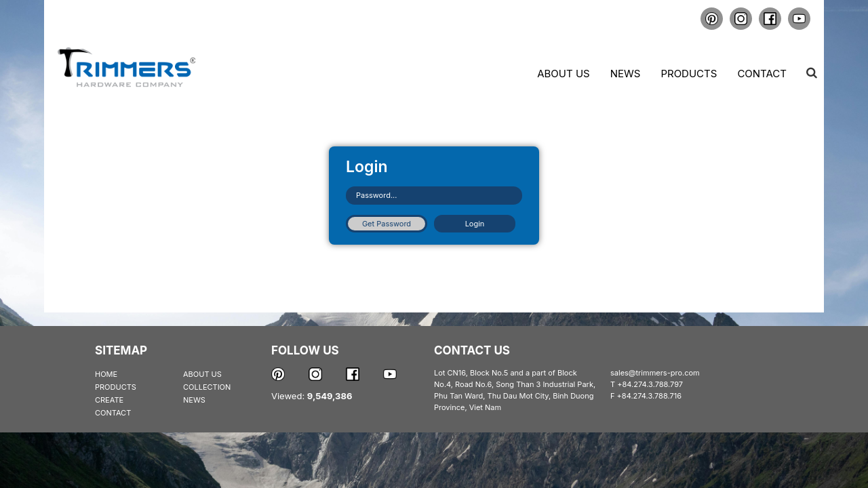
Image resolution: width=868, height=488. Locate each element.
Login (475, 224)
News (626, 74)
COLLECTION (207, 387)
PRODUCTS (116, 387)
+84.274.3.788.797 (650, 384)
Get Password (387, 224)
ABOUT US (202, 374)
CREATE (109, 400)
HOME (106, 374)
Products (689, 74)
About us (563, 74)
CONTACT (113, 413)
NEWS (194, 400)
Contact (762, 74)
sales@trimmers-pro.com (655, 373)
